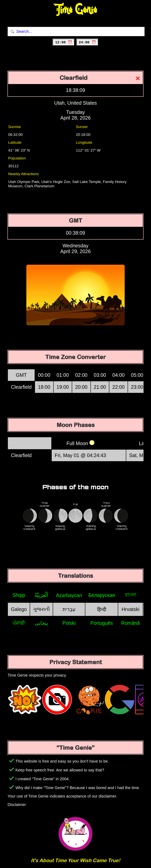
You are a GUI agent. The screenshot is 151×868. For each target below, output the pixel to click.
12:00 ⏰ (64, 42)
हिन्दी (102, 609)
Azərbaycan (69, 595)
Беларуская (102, 595)
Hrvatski (131, 609)
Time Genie (76, 10)
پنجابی (41, 623)
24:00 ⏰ (87, 42)
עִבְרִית (69, 609)
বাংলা (131, 595)
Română (130, 623)
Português (102, 623)
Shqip (19, 595)
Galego (19, 609)
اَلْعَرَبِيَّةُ (41, 595)
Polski (69, 623)
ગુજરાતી (41, 609)
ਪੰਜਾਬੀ (19, 623)
